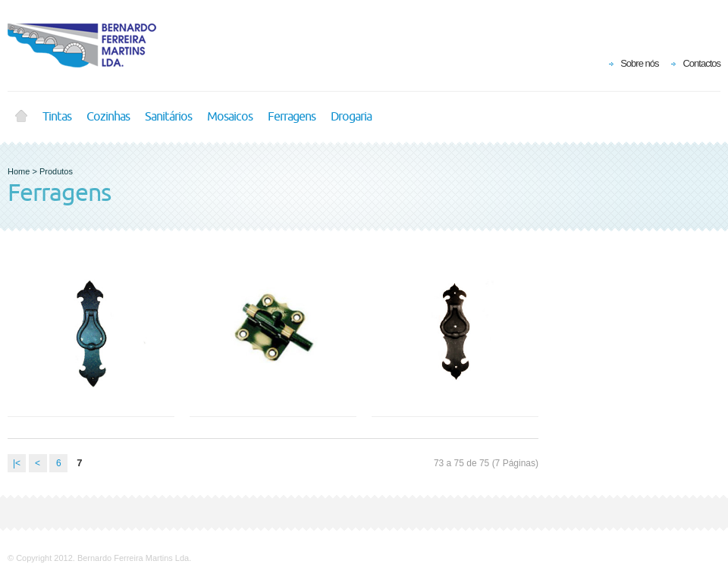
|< (17, 463)
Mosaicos (230, 117)
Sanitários (168, 117)
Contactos (701, 63)
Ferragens (292, 117)
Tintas (57, 117)
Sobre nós (639, 63)
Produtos (56, 171)
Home (21, 117)
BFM (91, 45)
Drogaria (351, 117)
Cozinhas (108, 117)
